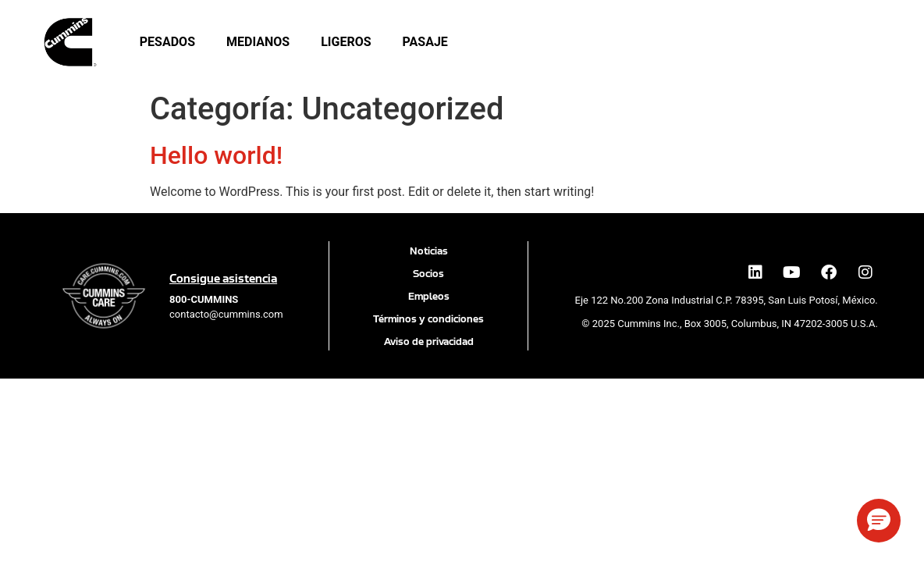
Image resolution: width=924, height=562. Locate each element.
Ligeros (346, 42)
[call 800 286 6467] (204, 299)
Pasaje (425, 42)
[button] (879, 521)
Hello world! (216, 155)
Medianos (258, 42)
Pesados (167, 42)
